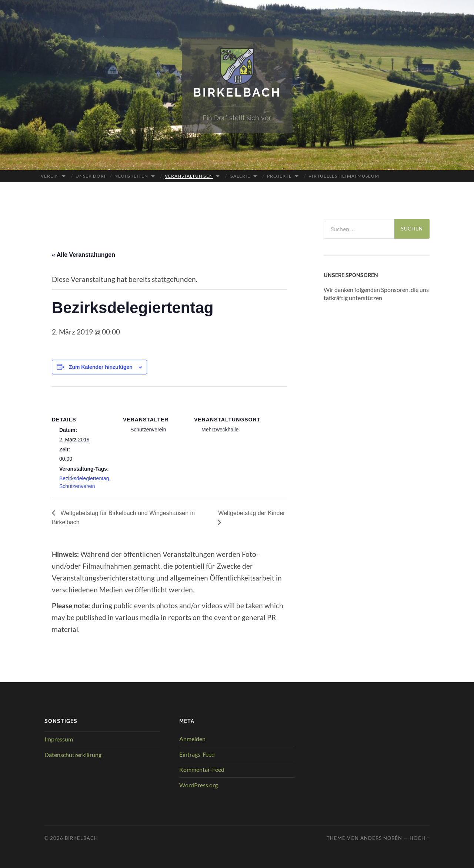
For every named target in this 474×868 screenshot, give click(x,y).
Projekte (279, 176)
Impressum (59, 739)
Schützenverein (77, 486)
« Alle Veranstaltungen (84, 255)
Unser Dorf (91, 176)
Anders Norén (381, 838)
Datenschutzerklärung (73, 755)
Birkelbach (237, 92)
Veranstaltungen (189, 176)
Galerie (240, 176)
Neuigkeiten (131, 176)
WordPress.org (198, 785)
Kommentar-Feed (202, 769)
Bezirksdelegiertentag (84, 478)
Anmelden (192, 739)
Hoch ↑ (420, 838)
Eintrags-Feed (197, 754)
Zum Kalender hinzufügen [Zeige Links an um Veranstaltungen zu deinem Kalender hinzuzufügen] (101, 367)
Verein (50, 176)
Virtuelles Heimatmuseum (344, 176)
